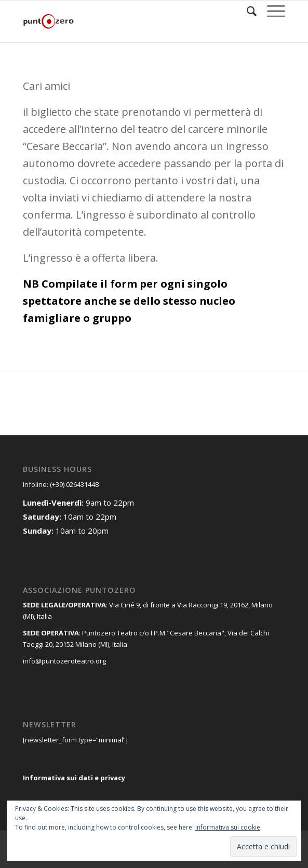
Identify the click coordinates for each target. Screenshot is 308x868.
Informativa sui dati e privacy (74, 778)
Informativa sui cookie (228, 827)
